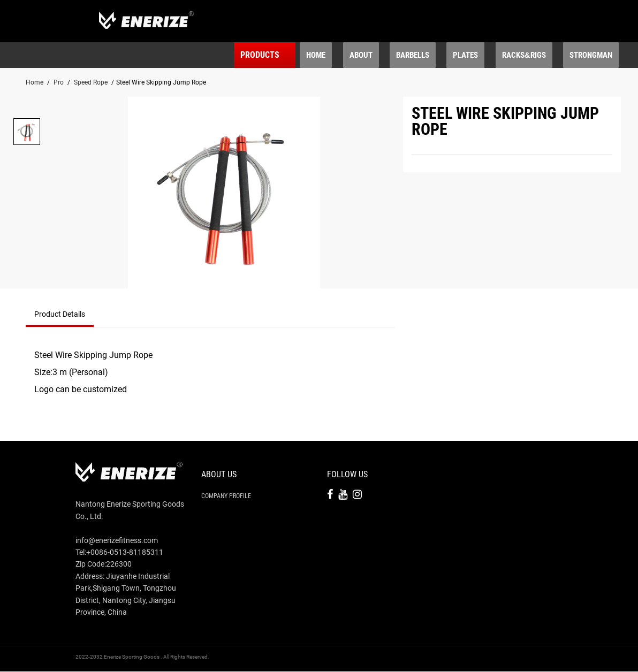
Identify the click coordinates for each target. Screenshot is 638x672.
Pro (59, 83)
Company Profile (226, 497)
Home (35, 83)
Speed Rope (91, 83)
